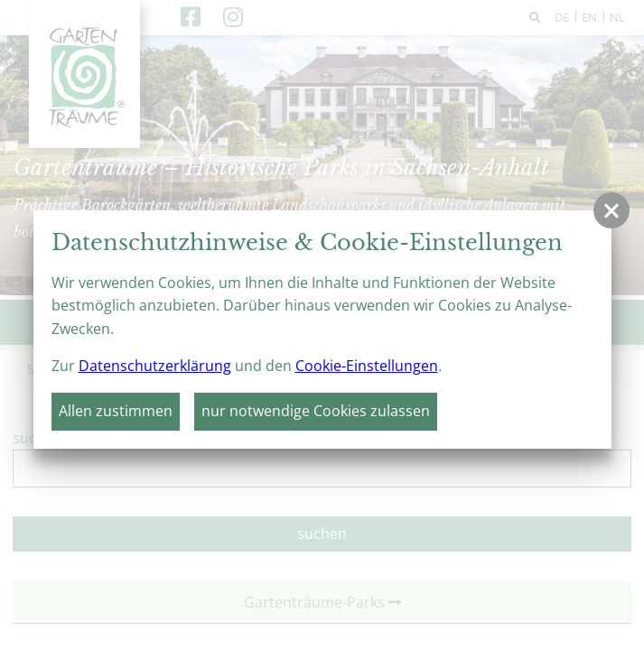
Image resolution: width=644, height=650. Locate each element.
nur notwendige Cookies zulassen (316, 411)
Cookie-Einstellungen (367, 366)
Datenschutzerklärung (155, 366)
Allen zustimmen (116, 411)
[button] (611, 210)
